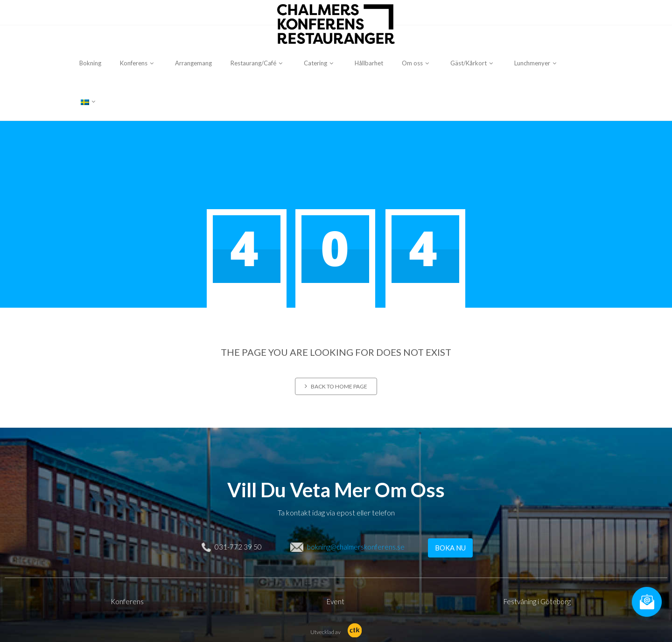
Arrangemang (193, 63)
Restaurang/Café (258, 63)
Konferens (138, 63)
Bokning (90, 63)
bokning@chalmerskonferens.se (356, 547)
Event (336, 601)
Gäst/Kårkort (473, 63)
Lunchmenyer (537, 63)
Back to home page (336, 386)
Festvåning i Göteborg (537, 601)
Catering (320, 63)
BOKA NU (450, 548)
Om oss (417, 63)
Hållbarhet (369, 63)
